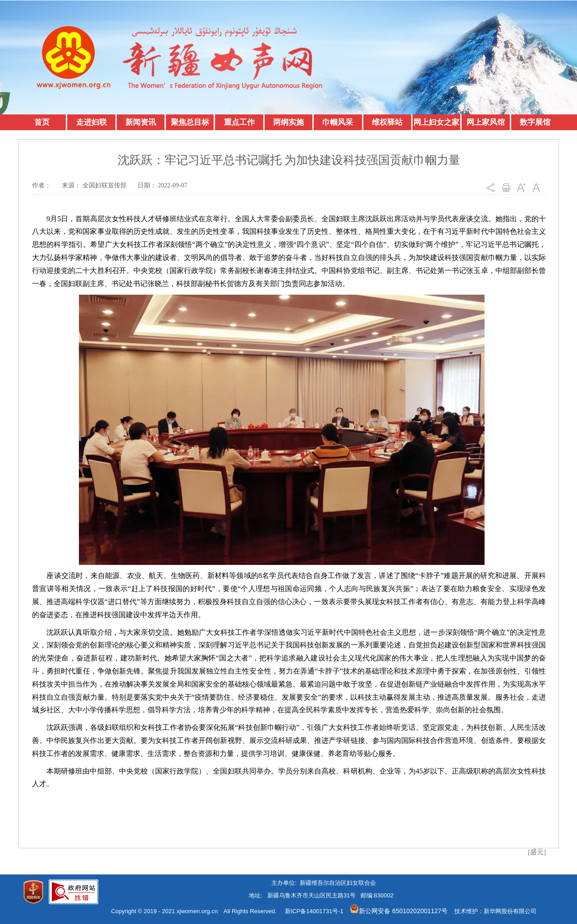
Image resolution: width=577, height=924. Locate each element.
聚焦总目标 (190, 122)
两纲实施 (288, 122)
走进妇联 (92, 122)
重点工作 (239, 122)
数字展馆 (535, 122)
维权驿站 (387, 122)
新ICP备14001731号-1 (314, 911)
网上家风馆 (486, 122)
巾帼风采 (338, 122)
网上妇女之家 (436, 122)
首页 (42, 122)
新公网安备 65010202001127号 (399, 911)
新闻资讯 (141, 122)
